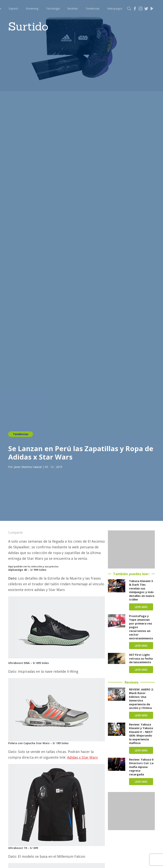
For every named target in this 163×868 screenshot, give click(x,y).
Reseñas (73, 8)
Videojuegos (115, 8)
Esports (13, 8)
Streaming (32, 8)
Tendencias (92, 8)
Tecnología (53, 8)
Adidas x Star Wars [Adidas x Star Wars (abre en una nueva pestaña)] (82, 757)
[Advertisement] (131, 549)
